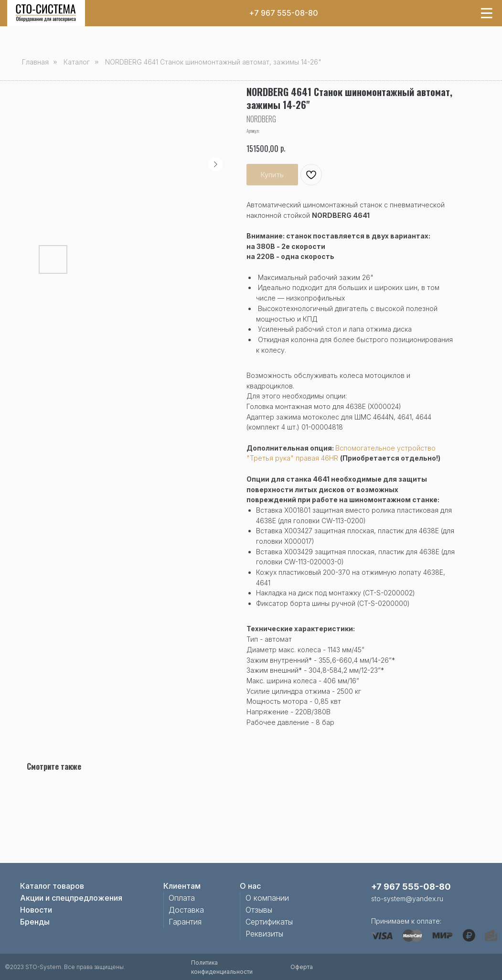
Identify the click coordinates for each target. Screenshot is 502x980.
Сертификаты (269, 922)
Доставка (186, 910)
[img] (46, 13)
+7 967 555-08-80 (283, 13)
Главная (35, 62)
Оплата (182, 898)
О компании (267, 898)
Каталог (77, 62)
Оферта (302, 967)
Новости (36, 910)
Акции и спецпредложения (71, 898)
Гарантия (185, 922)
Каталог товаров (52, 886)
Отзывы (259, 910)
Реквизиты (264, 934)
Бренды (35, 922)
